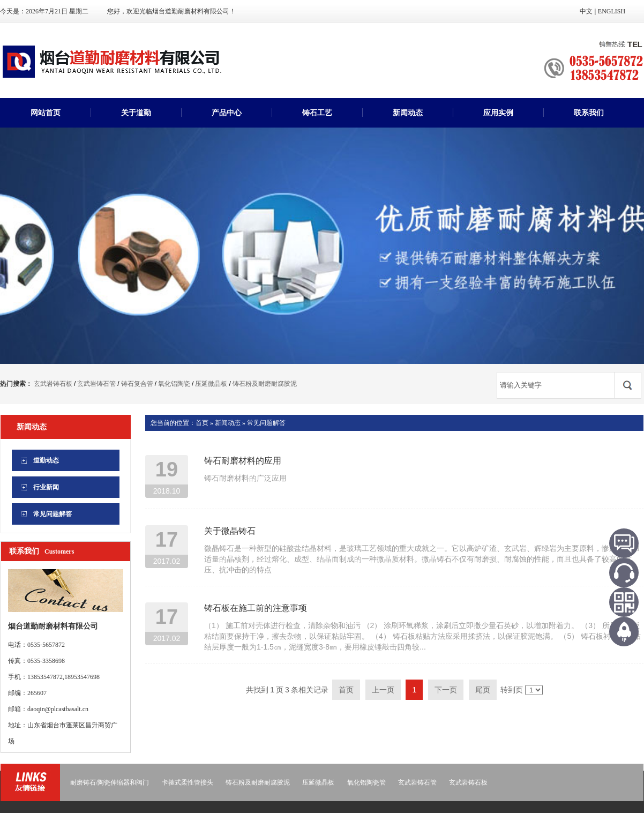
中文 (586, 11)
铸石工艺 (317, 113)
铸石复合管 (137, 384)
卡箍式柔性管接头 (188, 782)
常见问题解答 (266, 423)
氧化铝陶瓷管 (366, 782)
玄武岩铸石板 (53, 384)
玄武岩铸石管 (96, 384)
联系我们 (589, 113)
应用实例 (498, 113)
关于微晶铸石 (230, 531)
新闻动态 (408, 113)
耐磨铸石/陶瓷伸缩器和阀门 (110, 782)
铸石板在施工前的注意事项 (256, 608)
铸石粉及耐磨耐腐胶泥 (265, 384)
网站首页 (46, 113)
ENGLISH (612, 11)
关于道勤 (136, 113)
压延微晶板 (211, 384)
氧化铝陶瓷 (174, 384)
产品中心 (227, 113)
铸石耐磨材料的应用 (243, 461)
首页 (202, 423)
